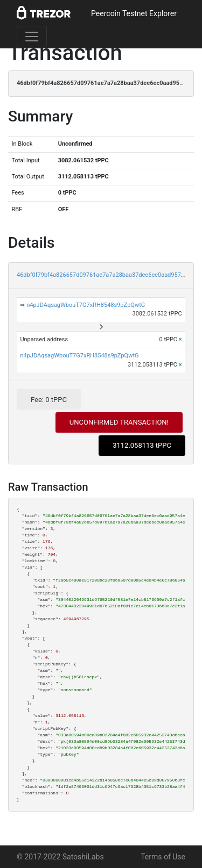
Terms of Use (163, 857)
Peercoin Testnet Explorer (134, 13)
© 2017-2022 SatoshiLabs (60, 857)
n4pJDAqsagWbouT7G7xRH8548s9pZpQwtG (86, 305)
